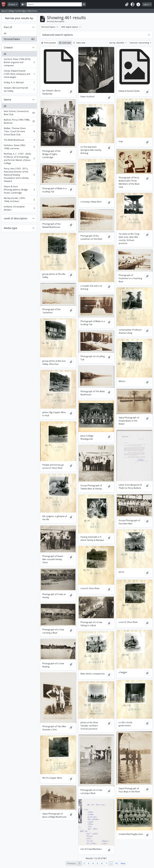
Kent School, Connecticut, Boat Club (19, 113)
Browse (12, 4)
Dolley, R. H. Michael (19, 83)
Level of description (16, 218)
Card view (65, 43)
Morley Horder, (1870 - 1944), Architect (19, 200)
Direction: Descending (140, 43)
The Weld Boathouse (19, 140)
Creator (8, 47)
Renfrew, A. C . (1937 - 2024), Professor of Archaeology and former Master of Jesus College (19, 158)
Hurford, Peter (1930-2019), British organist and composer (19, 62)
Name (7, 100)
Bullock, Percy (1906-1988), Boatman (19, 121)
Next (123, 863)
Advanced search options (58, 35)
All (5, 34)
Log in (146, 4)
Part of (8, 27)
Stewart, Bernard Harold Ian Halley (19, 89)
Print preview (49, 43)
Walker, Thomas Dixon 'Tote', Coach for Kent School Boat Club (19, 131)
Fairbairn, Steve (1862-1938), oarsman (19, 147)
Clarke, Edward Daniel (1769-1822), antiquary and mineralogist (19, 74)
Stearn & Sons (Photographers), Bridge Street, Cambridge (19, 190)
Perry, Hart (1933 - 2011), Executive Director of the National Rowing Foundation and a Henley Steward (19, 175)
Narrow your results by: (19, 18)
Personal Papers (19, 39)
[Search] (54, 4)
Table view (79, 43)
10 (116, 863)
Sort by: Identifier (117, 43)
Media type (10, 228)
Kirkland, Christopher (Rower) (19, 208)
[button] (127, 4)
